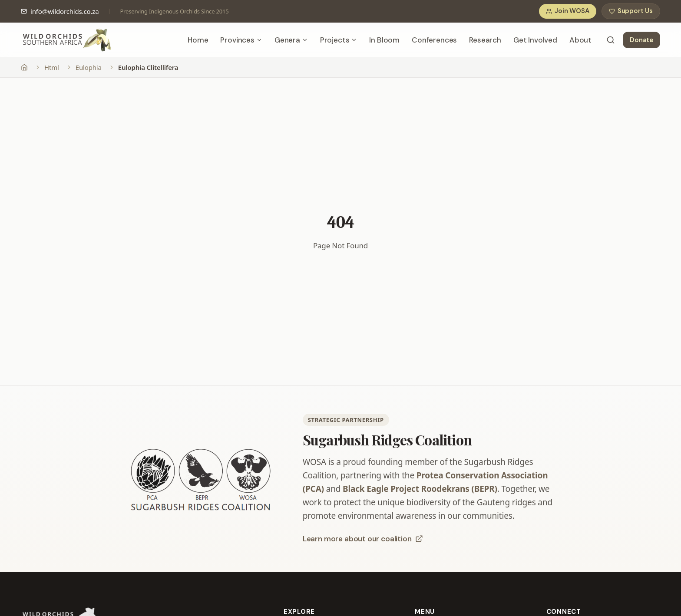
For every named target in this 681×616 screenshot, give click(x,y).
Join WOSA (567, 11)
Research (485, 40)
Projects (339, 40)
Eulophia (89, 67)
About (580, 40)
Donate (641, 40)
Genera (291, 40)
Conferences (434, 40)
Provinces (241, 40)
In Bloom (384, 40)
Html (52, 67)
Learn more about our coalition (363, 539)
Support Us (631, 11)
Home (198, 40)
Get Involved (535, 40)
